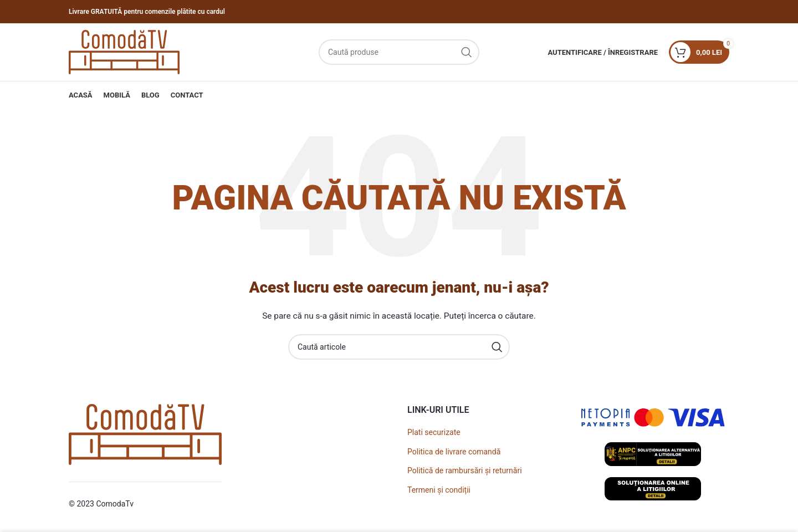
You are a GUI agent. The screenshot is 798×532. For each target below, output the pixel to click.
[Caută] (399, 52)
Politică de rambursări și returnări (465, 470)
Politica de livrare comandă (454, 452)
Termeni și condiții (439, 490)
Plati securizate (434, 432)
